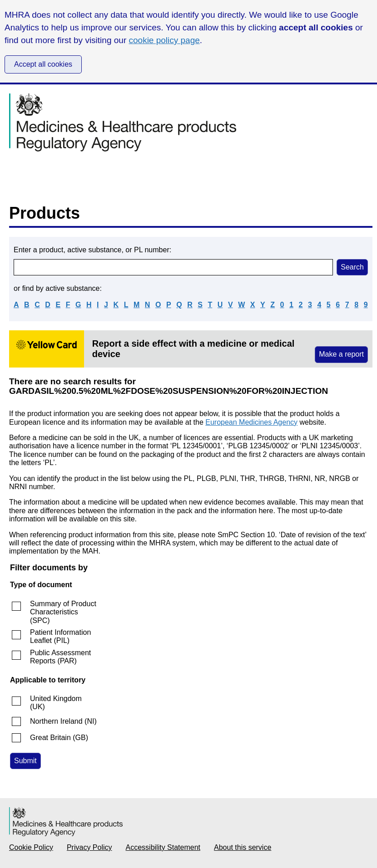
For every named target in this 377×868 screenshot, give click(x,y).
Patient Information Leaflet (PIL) (60, 636)
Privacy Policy (89, 847)
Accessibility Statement (163, 847)
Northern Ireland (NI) (63, 721)
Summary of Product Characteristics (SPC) (63, 612)
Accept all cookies (43, 64)
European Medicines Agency (251, 422)
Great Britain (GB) (59, 738)
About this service (243, 847)
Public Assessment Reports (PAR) (60, 657)
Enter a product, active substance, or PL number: (92, 250)
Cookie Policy (31, 847)
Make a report (341, 354)
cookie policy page (164, 40)
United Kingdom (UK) (56, 703)
